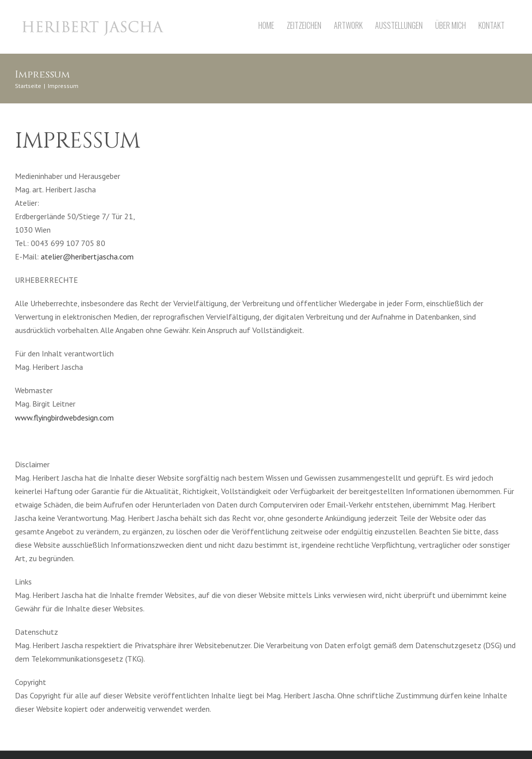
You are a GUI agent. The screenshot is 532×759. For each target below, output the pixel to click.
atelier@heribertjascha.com (87, 256)
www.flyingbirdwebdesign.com (64, 418)
